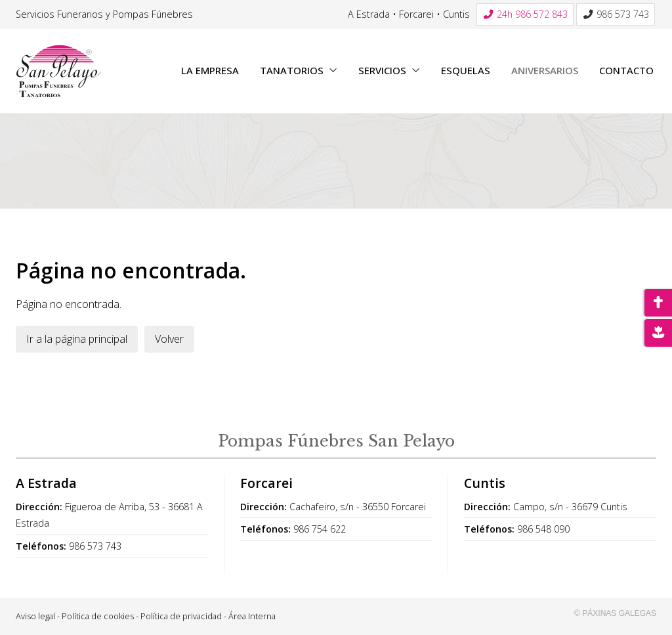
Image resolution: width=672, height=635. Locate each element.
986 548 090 (543, 529)
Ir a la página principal (77, 339)
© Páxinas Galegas (615, 613)
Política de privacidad (181, 616)
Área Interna (252, 616)
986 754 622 (320, 529)
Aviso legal (35, 616)
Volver (169, 339)
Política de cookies (98, 616)
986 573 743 (95, 546)
